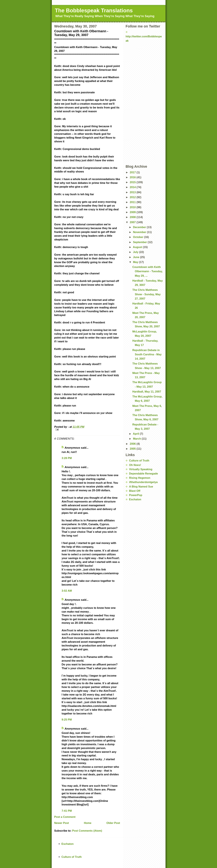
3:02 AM (67, 591)
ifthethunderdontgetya (143, 482)
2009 (133, 212)
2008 (133, 217)
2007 (133, 222)
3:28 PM (67, 458)
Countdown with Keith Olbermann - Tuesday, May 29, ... (147, 271)
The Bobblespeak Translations (94, 10)
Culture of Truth (139, 460)
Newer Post (62, 823)
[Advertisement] (142, 53)
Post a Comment (65, 817)
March (137, 439)
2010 (133, 207)
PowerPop (136, 495)
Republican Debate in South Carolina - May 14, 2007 (147, 354)
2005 (133, 449)
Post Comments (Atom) (87, 831)
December (140, 227)
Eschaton (135, 499)
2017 (133, 172)
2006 (133, 444)
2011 (133, 202)
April (136, 434)
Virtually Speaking (141, 469)
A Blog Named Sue (141, 487)
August (138, 247)
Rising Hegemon (140, 478)
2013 (133, 192)
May (136, 262)
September (140, 242)
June (136, 257)
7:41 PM (67, 811)
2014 (133, 187)
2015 (133, 182)
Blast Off (135, 491)
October (138, 237)
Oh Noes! (135, 465)
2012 (133, 197)
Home (88, 823)
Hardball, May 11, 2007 (147, 392)
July (136, 252)
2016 (133, 177)
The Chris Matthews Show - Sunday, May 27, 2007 (146, 294)
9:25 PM (67, 720)
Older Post (113, 823)
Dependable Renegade (144, 473)
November (140, 232)
